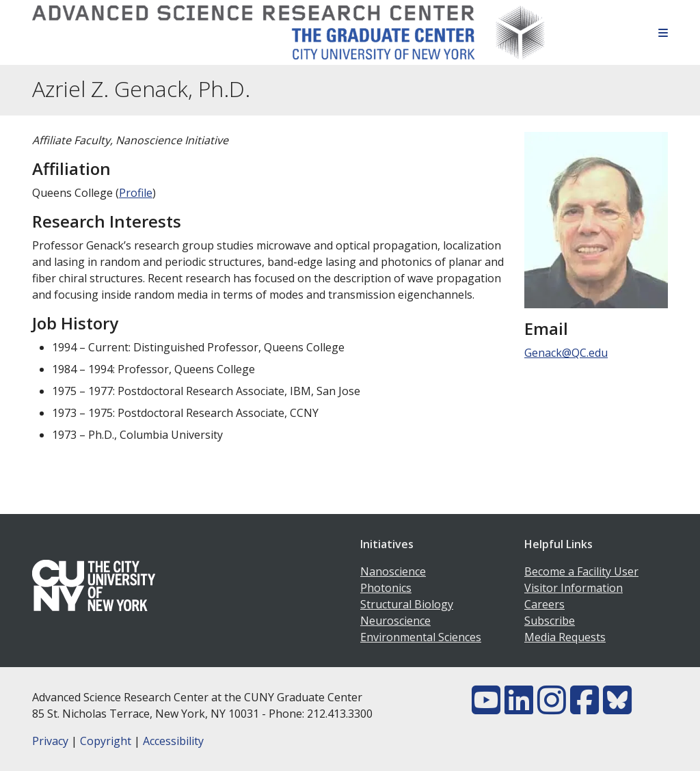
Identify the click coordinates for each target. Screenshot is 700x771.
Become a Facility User (581, 571)
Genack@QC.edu (566, 353)
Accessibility (173, 741)
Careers (544, 604)
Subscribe (550, 621)
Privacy (50, 741)
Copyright (106, 741)
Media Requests (565, 637)
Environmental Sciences (421, 637)
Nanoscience (393, 571)
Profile (136, 193)
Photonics (386, 588)
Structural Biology (407, 604)
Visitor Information (574, 588)
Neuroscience (395, 621)
